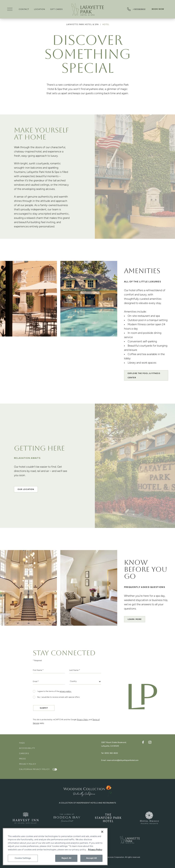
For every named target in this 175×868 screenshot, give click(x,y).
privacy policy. (66, 691)
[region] (55, 847)
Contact (24, 9)
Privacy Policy (83, 720)
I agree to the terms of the (54, 691)
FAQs (22, 743)
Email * (36, 682)
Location (40, 9)
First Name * (38, 670)
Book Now (158, 9)
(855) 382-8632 (111, 753)
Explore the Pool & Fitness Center (144, 376)
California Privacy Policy (35, 769)
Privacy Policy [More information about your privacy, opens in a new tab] (95, 850)
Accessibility (27, 748)
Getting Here (39, 449)
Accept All (91, 858)
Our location (26, 490)
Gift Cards (57, 9)
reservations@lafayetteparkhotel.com (123, 760)
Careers (24, 754)
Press (23, 759)
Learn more (135, 619)
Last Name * (75, 670)
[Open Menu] (10, 10)
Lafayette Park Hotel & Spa (83, 25)
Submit (44, 708)
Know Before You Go (146, 570)
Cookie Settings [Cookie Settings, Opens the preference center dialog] (23, 858)
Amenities (142, 271)
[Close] (102, 832)
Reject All (66, 858)
